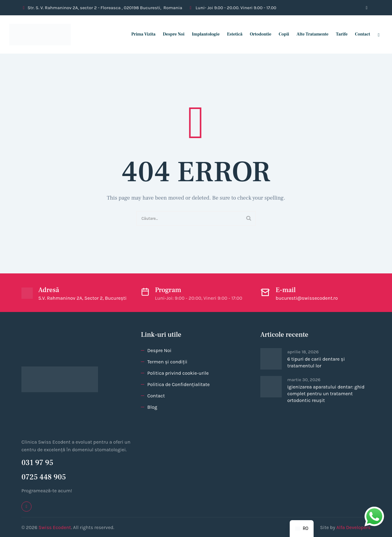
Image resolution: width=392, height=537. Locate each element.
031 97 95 (37, 463)
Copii (281, 34)
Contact (360, 34)
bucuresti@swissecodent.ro (307, 298)
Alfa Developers (353, 527)
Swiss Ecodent (55, 527)
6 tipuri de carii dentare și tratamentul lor (316, 362)
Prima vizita (140, 34)
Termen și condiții (167, 362)
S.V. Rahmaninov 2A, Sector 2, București (82, 298)
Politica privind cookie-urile (178, 373)
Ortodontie (258, 34)
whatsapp (374, 511)
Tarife (339, 34)
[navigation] (302, 529)
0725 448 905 (44, 477)
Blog (152, 407)
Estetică (232, 34)
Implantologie (203, 34)
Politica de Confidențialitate (179, 384)
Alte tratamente (310, 34)
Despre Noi (171, 34)
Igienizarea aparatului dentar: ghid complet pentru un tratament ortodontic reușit (326, 394)
